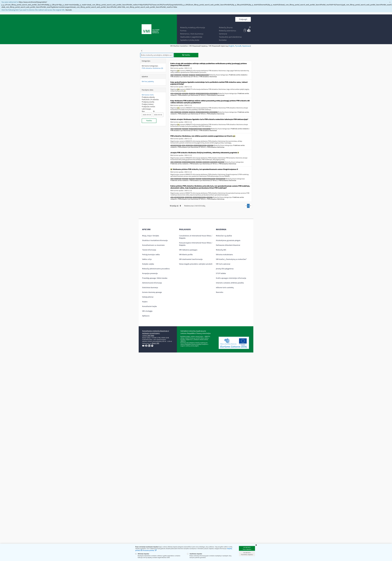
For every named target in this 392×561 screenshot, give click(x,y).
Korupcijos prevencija (150, 273)
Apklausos (146, 316)
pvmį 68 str (210, 146)
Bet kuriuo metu (148, 95)
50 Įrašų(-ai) (175, 206)
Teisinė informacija (149, 250)
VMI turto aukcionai (223, 264)
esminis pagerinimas (176, 146)
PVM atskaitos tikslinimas (152, 68)
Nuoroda (69, 10)
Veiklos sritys (147, 259)
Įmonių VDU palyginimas (225, 269)
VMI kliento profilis (186, 255)
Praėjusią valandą (148, 97)
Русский (238, 46)
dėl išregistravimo (220, 179)
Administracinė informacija (152, 283)
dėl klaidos (221, 162)
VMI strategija (147, 311)
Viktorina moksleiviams (224, 255)
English (231, 46)
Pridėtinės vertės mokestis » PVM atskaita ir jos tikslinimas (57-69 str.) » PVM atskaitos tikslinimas (209, 76)
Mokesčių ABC (221, 250)
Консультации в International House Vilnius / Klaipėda (196, 244)
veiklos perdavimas (179, 197)
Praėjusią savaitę (148, 102)
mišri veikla (192, 75)
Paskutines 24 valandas (150, 100)
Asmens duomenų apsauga (152, 292)
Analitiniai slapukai (195, 554)
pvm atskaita (178, 75)
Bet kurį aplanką (148, 81)
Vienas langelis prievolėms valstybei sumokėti (196, 264)
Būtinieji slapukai (142, 554)
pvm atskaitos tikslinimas (202, 75)
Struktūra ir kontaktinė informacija (155, 240)
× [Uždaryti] (390, 2)
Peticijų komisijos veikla (151, 255)
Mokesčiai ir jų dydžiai (224, 236)
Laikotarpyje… (147, 109)
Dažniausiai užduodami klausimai (228, 245)
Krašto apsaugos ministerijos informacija (231, 278)
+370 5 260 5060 (148, 336)
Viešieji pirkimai (148, 297)
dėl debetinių (214, 162)
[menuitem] (193, 28)
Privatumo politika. (149, 551)
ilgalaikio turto (213, 94)
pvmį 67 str (185, 75)
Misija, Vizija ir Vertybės (151, 236)
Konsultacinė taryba (149, 306)
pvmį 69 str (198, 179)
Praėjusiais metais (148, 107)
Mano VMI (156, 343)
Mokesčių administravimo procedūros (156, 269)
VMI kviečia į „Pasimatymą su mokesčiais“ (231, 259)
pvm (172, 75)
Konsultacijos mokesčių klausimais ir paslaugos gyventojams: (156, 332)
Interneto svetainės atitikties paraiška (230, 283)
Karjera (145, 302)
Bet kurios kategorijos (150, 66)
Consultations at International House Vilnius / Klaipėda (196, 237)
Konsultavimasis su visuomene (153, 245)
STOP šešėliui (221, 273)
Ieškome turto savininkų (225, 288)
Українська (246, 46)
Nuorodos (220, 292)
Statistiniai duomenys (150, 288)
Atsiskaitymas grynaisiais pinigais (228, 240)
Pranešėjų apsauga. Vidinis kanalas (155, 278)
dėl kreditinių (206, 162)
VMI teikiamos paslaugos (188, 250)
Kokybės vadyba (148, 264)
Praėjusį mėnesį (148, 104)
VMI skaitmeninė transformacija (191, 259)
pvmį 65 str (199, 162)
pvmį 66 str (192, 179)
